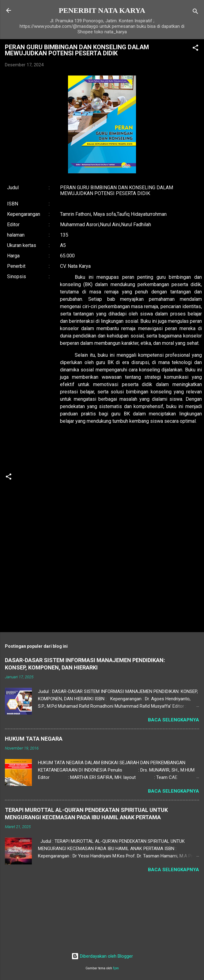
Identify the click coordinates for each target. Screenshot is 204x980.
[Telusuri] (195, 12)
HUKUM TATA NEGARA (34, 739)
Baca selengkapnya (174, 720)
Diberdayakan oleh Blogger (102, 956)
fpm (116, 968)
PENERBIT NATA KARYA (102, 10)
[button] (195, 49)
